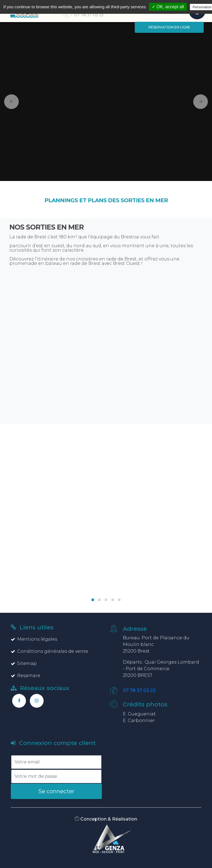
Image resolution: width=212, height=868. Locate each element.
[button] (9, 102)
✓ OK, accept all (168, 7)
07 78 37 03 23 (139, 690)
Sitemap (24, 663)
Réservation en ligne (169, 27)
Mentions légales (34, 639)
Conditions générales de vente (49, 651)
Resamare (26, 676)
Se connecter (56, 791)
